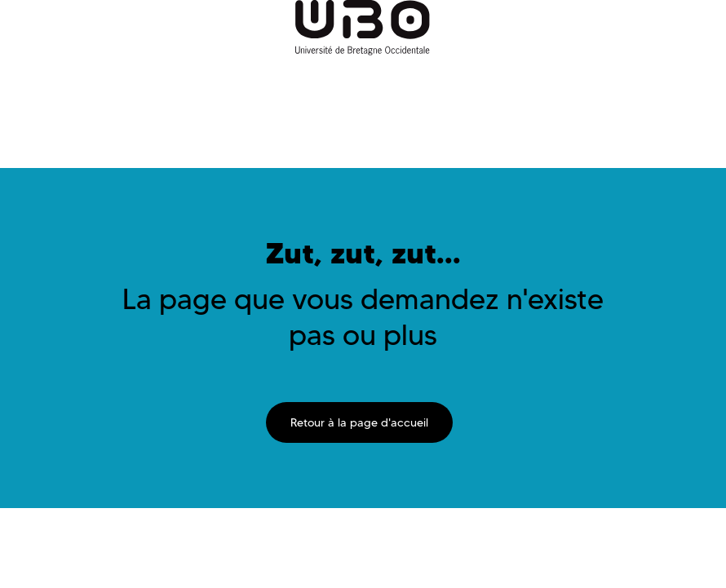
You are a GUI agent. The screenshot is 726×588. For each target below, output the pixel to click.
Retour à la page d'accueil (359, 422)
